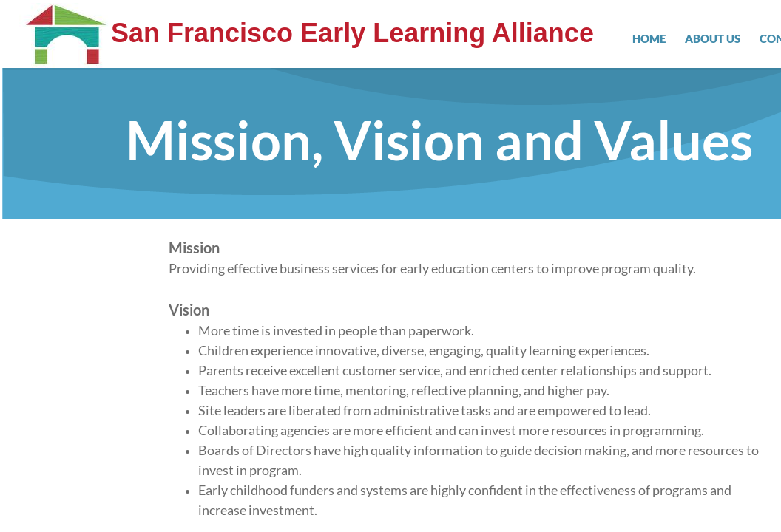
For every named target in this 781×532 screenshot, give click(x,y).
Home (649, 38)
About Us (713, 38)
